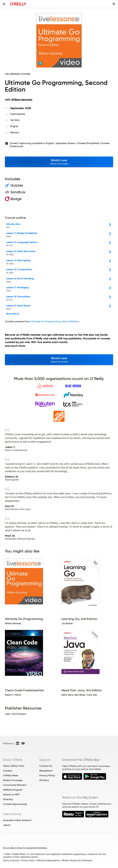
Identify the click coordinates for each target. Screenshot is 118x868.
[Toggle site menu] (4, 4)
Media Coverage (13, 780)
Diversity (8, 799)
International (12, 814)
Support (45, 760)
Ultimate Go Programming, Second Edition (55, 321)
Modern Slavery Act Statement (77, 860)
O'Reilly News (11, 775)
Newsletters (46, 771)
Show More (13, 314)
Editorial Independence (48, 860)
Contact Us (46, 766)
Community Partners (15, 785)
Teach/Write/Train (14, 766)
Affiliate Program (13, 790)
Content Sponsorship (15, 804)
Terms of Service (11, 860)
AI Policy (44, 780)
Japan (7, 825)
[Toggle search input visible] (114, 4)
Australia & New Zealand (17, 820)
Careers (8, 771)
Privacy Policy (47, 775)
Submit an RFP (11, 795)
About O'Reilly (13, 760)
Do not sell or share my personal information (25, 848)
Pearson (15, 132)
